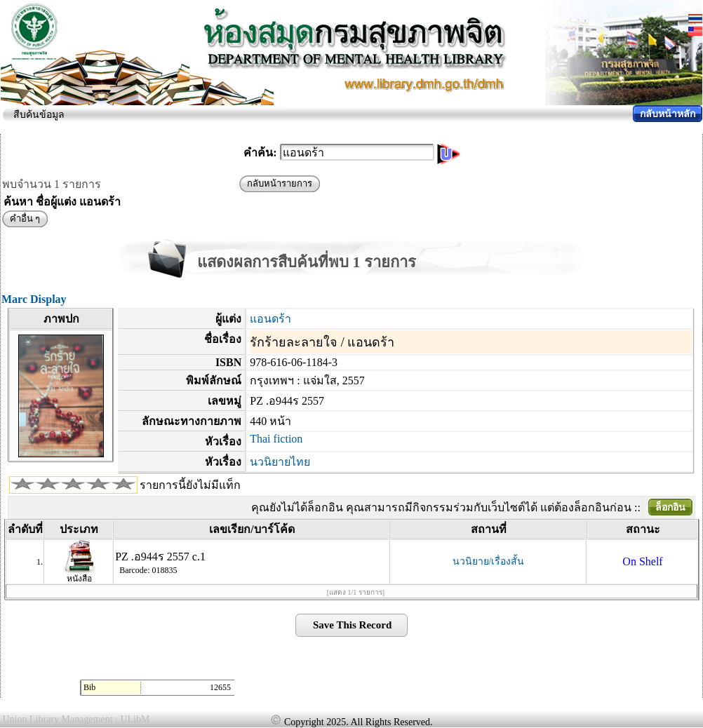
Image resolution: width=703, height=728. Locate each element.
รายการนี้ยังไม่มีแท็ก (190, 485)
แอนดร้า (270, 319)
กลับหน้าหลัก (668, 114)
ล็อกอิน (670, 507)
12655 (220, 687)
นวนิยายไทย (280, 462)
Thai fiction (276, 439)
